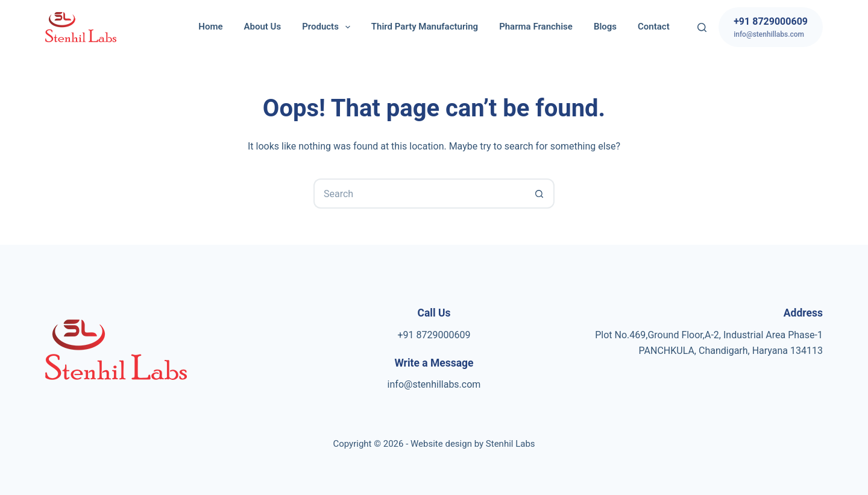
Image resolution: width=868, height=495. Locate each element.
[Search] (702, 27)
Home (210, 27)
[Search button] (539, 194)
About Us (263, 27)
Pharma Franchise (536, 27)
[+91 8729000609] (771, 27)
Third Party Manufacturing (425, 27)
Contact (654, 27)
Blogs (605, 27)
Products (329, 27)
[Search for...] (419, 194)
